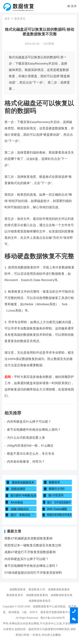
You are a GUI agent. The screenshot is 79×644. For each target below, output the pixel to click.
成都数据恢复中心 (44, 606)
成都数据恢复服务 (59, 589)
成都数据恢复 (17, 589)
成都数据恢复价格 (62, 595)
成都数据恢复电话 (40, 601)
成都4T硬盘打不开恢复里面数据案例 (30, 552)
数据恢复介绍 (37, 589)
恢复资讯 (20, 19)
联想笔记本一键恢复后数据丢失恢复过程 (33, 545)
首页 (7, 19)
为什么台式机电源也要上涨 (26, 438)
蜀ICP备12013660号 (53, 618)
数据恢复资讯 (15, 595)
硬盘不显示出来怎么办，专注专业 (31, 453)
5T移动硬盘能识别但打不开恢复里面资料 (33, 573)
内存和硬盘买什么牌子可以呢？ (29, 422)
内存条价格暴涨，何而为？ (26, 461)
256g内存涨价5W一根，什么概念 (30, 445)
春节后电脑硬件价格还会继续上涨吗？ (34, 430)
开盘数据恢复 (57, 612)
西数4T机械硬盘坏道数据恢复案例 (28, 538)
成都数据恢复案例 (37, 595)
